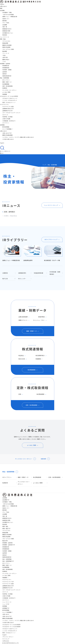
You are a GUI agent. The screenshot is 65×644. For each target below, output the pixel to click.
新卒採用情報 (6, 127)
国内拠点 (5, 21)
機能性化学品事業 (7, 45)
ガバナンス (5, 115)
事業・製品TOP (6, 528)
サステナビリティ (4, 104)
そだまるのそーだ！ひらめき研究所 (11, 627)
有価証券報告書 (38, 273)
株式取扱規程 (40, 394)
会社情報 (2, 10)
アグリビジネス (6, 41)
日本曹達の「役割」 (7, 12)
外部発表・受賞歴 (7, 70)
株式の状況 (22, 359)
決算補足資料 (22, 273)
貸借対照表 (41, 317)
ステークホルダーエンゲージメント (11, 113)
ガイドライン (6, 123)
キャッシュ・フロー (39, 320)
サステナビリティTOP (8, 582)
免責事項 (5, 88)
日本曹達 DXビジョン (8, 33)
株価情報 (5, 94)
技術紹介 (5, 74)
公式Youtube (6, 641)
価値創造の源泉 (6, 31)
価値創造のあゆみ (7, 29)
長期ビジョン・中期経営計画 (10, 17)
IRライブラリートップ (51, 239)
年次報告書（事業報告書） (55, 273)
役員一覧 (5, 27)
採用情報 (2, 125)
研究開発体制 (6, 68)
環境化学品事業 (6, 47)
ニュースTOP (6, 604)
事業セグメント (23, 320)
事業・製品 (3, 39)
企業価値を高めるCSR (8, 109)
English (4, 635)
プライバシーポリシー (8, 637)
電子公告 (5, 279)
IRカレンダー (22, 279)
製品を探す (5, 541)
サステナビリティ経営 (8, 107)
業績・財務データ (7, 82)
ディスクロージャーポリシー (10, 90)
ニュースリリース (4, 37)
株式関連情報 (6, 84)
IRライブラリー (6, 80)
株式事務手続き (40, 355)
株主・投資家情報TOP (8, 561)
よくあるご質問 (6, 92)
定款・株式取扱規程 (7, 86)
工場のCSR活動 (6, 119)
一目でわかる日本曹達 (8, 15)
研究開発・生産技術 (5, 64)
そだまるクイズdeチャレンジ (10, 98)
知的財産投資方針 (7, 76)
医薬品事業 (5, 43)
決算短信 (5, 273)
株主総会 (21, 355)
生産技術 (5, 72)
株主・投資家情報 (4, 78)
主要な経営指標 (23, 317)
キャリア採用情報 (8, 129)
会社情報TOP (6, 500)
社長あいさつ (6, 19)
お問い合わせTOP (7, 133)
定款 (20, 394)
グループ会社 (6, 23)
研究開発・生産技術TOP (9, 545)
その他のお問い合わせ (8, 139)
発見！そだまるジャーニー (9, 102)
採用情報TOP (6, 608)
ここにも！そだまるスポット (10, 100)
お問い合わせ (3, 131)
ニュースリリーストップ (51, 205)
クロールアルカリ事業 (8, 49)
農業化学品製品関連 (7, 135)
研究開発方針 (6, 66)
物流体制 (5, 35)
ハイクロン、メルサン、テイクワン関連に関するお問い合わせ (18, 137)
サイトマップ (6, 639)
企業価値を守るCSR (7, 111)
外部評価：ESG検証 (7, 117)
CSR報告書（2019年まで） (9, 121)
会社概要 (5, 25)
